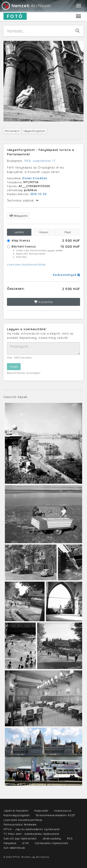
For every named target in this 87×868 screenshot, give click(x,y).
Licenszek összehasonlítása (26, 264)
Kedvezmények (66, 275)
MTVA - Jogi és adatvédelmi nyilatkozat (32, 829)
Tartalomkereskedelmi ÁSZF (56, 815)
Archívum (26, 6)
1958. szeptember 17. (40, 161)
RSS (70, 838)
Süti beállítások (14, 848)
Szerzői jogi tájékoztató (20, 838)
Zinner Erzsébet (35, 178)
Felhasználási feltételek (20, 824)
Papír (68, 232)
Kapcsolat (41, 811)
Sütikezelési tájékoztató (52, 843)
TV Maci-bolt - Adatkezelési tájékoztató (31, 834)
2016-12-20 (38, 194)
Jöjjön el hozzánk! (16, 811)
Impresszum (63, 811)
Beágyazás (19, 216)
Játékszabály (52, 838)
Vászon (44, 232)
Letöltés (19, 232)
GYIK (26, 843)
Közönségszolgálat (17, 815)
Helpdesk (10, 843)
